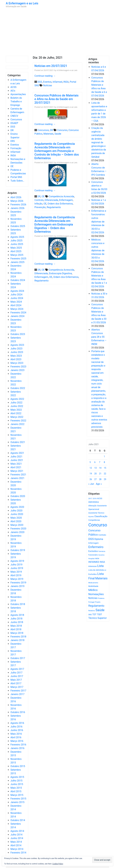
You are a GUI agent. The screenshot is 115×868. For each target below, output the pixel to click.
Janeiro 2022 (17, 424)
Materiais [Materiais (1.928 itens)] (101, 578)
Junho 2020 (17, 514)
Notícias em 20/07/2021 (51, 66)
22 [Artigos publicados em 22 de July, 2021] (105, 474)
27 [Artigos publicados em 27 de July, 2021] (96, 479)
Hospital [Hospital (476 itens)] (91, 559)
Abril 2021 (16, 467)
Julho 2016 (16, 727)
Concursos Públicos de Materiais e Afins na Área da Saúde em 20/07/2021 (56, 99)
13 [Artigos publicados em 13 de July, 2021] (96, 468)
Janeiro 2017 (17, 694)
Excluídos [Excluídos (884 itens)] (93, 551)
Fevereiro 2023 (18, 367)
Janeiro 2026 (17, 208)
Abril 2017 (16, 683)
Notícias (48, 85)
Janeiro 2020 (17, 532)
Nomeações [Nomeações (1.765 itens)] (96, 594)
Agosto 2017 (17, 669)
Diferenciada (51, 200)
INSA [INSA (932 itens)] (102, 562)
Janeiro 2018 (17, 640)
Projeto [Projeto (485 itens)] (98, 602)
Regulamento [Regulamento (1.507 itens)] (96, 606)
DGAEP (14, 123)
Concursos (16, 119)
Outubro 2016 (18, 712)
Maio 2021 (16, 464)
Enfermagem (66, 200)
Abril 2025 (16, 251)
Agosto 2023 (17, 345)
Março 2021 (17, 471)
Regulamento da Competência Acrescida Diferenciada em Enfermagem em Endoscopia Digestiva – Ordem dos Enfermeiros (55, 224)
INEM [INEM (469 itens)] (97, 559)
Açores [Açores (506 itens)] (91, 517)
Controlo (39, 200)
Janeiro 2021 (17, 478)
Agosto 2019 (17, 561)
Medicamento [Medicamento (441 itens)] (93, 583)
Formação (16, 148)
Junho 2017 (17, 676)
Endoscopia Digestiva (60, 273)
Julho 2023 (16, 349)
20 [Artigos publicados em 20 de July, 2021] (96, 474)
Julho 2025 (16, 241)
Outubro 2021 (18, 442)
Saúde (58, 134)
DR (12, 130)
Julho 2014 (16, 835)
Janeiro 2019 (17, 586)
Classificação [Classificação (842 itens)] (101, 516)
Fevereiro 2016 (18, 745)
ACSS (13, 87)
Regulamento (54, 207)
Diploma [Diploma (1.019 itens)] (99, 539)
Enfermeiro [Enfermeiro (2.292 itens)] (96, 547)
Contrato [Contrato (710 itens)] (102, 535)
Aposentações (18, 94)
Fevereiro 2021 (18, 475)
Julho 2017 (16, 673)
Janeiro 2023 (17, 370)
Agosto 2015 (17, 777)
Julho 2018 (16, 619)
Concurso (62, 130)
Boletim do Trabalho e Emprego (16, 101)
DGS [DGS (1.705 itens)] (91, 539)
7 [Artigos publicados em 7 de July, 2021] (100, 462)
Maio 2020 (16, 518)
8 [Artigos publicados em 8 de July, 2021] (104, 462)
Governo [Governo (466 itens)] (101, 555)
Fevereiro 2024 (18, 313)
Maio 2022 (16, 410)
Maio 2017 (16, 680)
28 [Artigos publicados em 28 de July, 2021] (100, 479)
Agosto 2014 (17, 831)
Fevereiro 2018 (18, 637)
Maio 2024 (16, 302)
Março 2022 (17, 417)
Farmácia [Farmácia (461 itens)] (102, 551)
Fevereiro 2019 (18, 583)
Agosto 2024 (17, 291)
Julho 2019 (16, 565)
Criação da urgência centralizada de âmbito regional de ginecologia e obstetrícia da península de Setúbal (99, 142)
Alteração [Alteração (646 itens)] (92, 506)
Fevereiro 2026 (18, 205)
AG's (13, 91)
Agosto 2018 (17, 615)
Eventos (15, 145)
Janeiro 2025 (17, 262)
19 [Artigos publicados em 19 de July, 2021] (91, 474)
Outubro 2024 (18, 280)
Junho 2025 (17, 244)
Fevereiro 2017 (18, 691)
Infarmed (15, 152)
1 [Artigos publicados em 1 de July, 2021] (104, 457)
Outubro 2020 (18, 496)
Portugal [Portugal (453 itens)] (91, 602)
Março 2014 (17, 849)
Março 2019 (17, 579)
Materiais (48, 134)
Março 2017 (17, 687)
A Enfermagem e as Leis (22, 3)
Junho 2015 (17, 784)
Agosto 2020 (17, 507)
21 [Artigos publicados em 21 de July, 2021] (100, 474)
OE (12, 166)
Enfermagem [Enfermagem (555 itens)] (94, 543)
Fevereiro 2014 (18, 853)
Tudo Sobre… (17, 181)
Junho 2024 (17, 298)
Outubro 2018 (18, 604)
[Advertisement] (57, 32)
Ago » (99, 484)
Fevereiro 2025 (18, 259)
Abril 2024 (16, 305)
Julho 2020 (16, 511)
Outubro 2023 (18, 334)
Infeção (38, 204)
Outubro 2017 (18, 658)
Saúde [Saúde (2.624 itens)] (100, 610)
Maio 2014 (16, 842)
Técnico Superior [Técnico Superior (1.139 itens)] (98, 618)
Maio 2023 (16, 356)
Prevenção (40, 207)
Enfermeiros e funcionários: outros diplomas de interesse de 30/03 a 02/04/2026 (99, 222)
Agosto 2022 (17, 399)
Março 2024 (17, 309)
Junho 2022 (17, 406)
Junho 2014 (17, 838)
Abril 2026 (16, 197)
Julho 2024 (16, 295)
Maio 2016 (16, 734)
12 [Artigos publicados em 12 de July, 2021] (91, 468)
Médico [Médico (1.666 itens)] (93, 590)
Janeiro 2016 (17, 748)
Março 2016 (17, 741)
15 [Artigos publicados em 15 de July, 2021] (105, 468)
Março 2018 (17, 633)
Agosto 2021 (17, 453)
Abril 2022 (16, 413)
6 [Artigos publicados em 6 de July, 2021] (95, 462)
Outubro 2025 (18, 226)
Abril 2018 (16, 629)
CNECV (14, 116)
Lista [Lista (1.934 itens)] (100, 566)
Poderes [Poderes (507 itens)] (101, 598)
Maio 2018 (16, 626)
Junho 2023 (17, 352)
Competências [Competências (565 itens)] (94, 520)
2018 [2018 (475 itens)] (95, 499)
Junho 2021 (17, 460)
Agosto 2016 (17, 723)
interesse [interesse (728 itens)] (92, 566)
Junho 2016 (17, 730)
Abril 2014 (16, 845)
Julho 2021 (16, 457)
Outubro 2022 (18, 388)
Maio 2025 (16, 248)
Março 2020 (17, 525)
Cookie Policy (58, 864)
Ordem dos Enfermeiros (60, 204)
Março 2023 (17, 363)
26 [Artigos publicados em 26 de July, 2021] (91, 479)
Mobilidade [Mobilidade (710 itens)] (93, 586)
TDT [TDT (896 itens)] (94, 614)
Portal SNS (16, 177)
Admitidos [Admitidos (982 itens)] (94, 502)
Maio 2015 (16, 788)
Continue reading (45, 76)
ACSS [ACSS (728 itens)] (100, 498)
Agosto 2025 (17, 237)
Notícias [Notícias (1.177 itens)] (93, 598)
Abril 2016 (16, 737)
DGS (13, 127)
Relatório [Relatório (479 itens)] (92, 611)
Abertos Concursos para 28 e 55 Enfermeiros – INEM (99, 337)
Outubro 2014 (18, 820)
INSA (13, 155)
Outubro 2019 (18, 550)
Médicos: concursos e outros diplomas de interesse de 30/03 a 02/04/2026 (98, 250)
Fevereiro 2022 (18, 421)
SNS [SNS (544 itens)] (90, 615)
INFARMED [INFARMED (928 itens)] (94, 562)
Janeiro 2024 (17, 316)
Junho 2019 (17, 568)
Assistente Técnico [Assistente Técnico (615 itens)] (96, 513)
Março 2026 (17, 201)
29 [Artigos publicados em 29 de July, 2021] (105, 479)
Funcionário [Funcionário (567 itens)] (93, 555)
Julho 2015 (16, 781)
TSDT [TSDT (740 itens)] (100, 614)
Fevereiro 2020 (18, 529)
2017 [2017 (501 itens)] (90, 499)
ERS (13, 141)
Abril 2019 (16, 575)
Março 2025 (17, 255)
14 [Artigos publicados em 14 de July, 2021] (100, 468)
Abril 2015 (16, 791)
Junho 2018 (17, 622)
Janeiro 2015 (17, 802)
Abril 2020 (16, 521)
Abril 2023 (16, 359)
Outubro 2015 (18, 766)
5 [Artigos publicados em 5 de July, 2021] (90, 462)
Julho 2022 (16, 403)
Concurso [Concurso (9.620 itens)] (98, 525)
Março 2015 (17, 795)
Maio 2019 (16, 572)
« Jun (91, 484)
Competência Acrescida (61, 196)
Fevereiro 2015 (18, 799)
